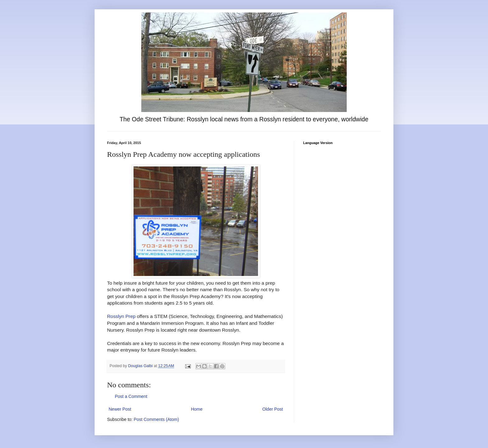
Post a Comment (131, 396)
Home (197, 409)
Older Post (273, 409)
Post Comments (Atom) (156, 419)
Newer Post (120, 409)
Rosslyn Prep (121, 316)
